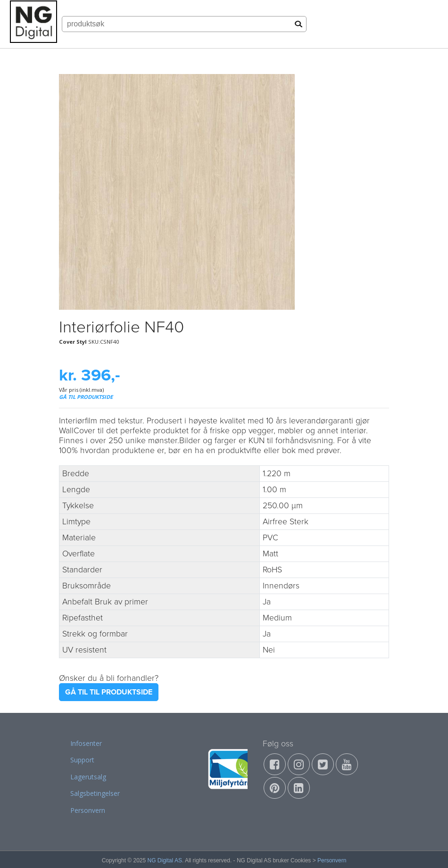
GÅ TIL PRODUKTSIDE (86, 397)
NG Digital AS (165, 860)
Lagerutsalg (88, 777)
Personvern (88, 810)
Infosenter (86, 743)
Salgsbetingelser (95, 793)
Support (82, 760)
